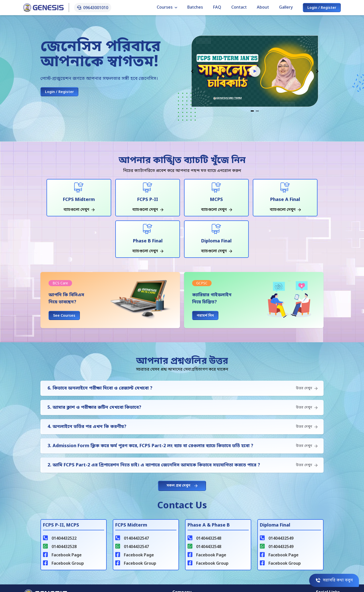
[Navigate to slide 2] (257, 111)
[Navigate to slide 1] (252, 111)
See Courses (64, 316)
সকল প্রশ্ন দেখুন (182, 486)
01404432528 (64, 547)
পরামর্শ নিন (205, 316)
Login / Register (322, 8)
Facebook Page (67, 555)
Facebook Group (68, 564)
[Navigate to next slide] (317, 71)
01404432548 (209, 539)
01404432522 (64, 539)
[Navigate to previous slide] (192, 71)
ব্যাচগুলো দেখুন (79, 210)
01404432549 (281, 539)
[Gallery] (255, 74)
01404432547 (136, 539)
